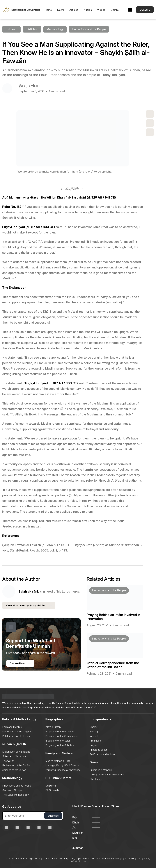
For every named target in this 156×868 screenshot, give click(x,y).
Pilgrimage (95, 741)
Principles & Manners (101, 770)
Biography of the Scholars (60, 745)
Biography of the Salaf (58, 741)
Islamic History (53, 727)
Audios (88, 10)
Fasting (94, 731)
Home (48, 10)
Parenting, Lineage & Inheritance (63, 770)
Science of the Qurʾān (14, 770)
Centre (115, 10)
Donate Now (20, 663)
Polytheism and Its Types (16, 736)
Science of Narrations (14, 756)
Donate (145, 10)
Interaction (96, 736)
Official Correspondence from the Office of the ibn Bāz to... (113, 665)
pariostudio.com (78, 861)
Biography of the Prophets (60, 731)
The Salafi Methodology (16, 795)
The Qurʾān (8, 761)
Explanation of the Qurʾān (16, 765)
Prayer (93, 745)
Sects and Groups (12, 790)
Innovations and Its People (17, 786)
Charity (94, 727)
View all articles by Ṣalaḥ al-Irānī (29, 605)
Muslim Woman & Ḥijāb (58, 761)
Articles (74, 10)
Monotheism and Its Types (17, 731)
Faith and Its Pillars (12, 727)
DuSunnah (51, 786)
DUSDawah (52, 790)
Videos (101, 10)
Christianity (96, 779)
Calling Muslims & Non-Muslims (107, 775)
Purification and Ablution (103, 754)
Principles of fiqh (99, 750)
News (61, 10)
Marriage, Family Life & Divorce (62, 765)
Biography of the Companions (62, 736)
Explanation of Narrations (16, 752)
